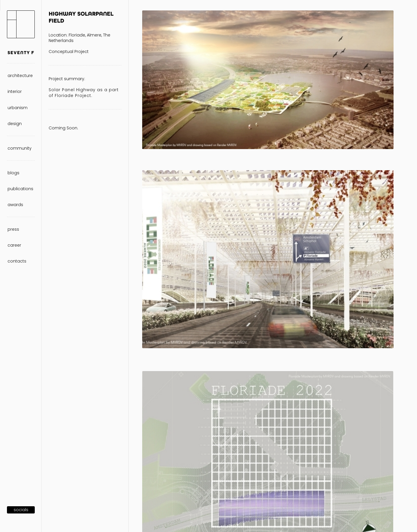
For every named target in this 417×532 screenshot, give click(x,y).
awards (15, 205)
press (13, 229)
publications (20, 189)
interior (15, 91)
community (20, 148)
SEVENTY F (21, 53)
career (14, 245)
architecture (20, 76)
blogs (13, 173)
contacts (17, 261)
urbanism (18, 108)
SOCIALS (21, 510)
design (15, 124)
